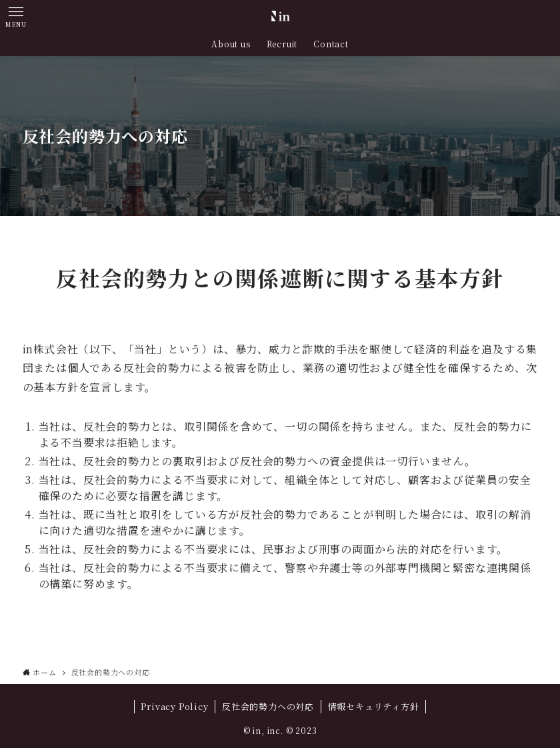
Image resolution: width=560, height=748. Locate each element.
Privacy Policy (174, 706)
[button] (16, 16)
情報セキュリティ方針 (374, 706)
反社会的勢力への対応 (268, 706)
